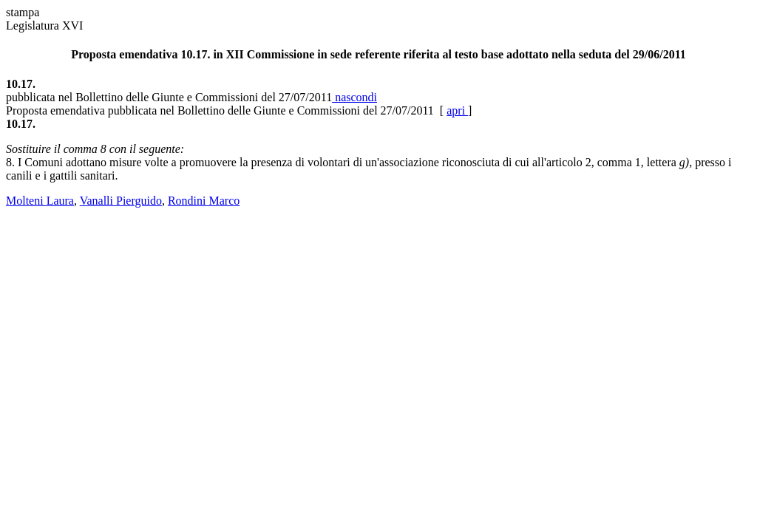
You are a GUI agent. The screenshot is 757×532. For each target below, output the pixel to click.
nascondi (354, 97)
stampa (23, 12)
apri (457, 110)
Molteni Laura (40, 201)
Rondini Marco (204, 201)
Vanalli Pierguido (121, 201)
